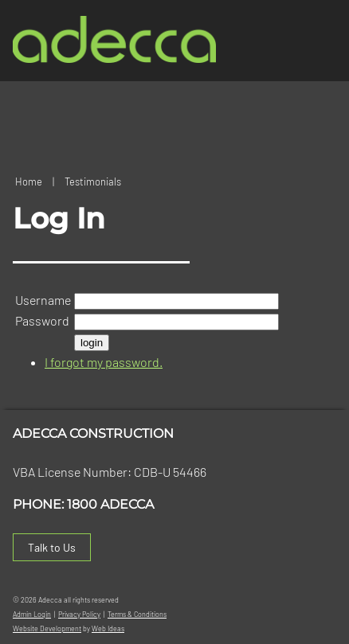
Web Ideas (108, 628)
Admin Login (32, 614)
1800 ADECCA (110, 504)
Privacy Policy (79, 614)
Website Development (47, 628)
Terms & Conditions (137, 614)
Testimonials (93, 181)
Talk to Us (52, 547)
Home (29, 181)
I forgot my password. (104, 362)
